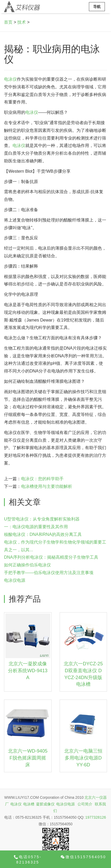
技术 (22, 22)
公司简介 (85, 804)
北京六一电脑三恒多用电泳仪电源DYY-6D (83, 758)
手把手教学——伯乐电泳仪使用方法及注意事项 (49, 573)
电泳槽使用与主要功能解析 (47, 486)
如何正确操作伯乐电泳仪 (27, 565)
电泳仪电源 (15, 580)
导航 (97, 7)
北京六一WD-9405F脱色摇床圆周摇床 (28, 758)
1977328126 (96, 817)
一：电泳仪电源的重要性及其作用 (36, 527)
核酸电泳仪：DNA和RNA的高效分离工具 (43, 534)
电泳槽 (29, 804)
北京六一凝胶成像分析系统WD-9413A (28, 670)
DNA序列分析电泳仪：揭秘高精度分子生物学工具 (51, 557)
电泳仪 (10, 79)
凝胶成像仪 (45, 804)
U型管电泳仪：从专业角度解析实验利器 (42, 519)
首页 (8, 22)
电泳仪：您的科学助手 (42, 479)
